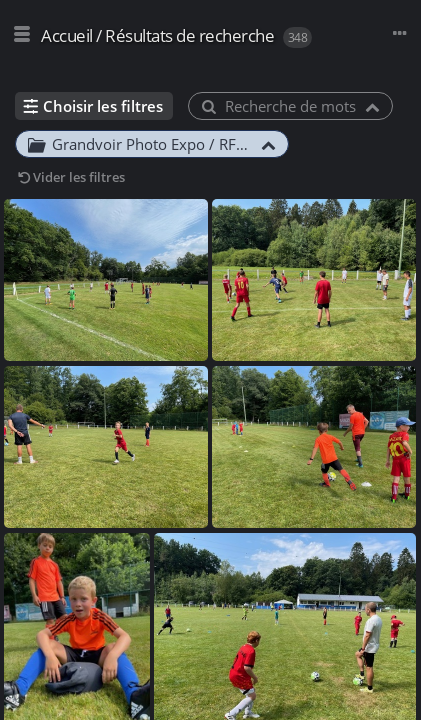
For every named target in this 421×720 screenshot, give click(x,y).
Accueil (67, 35)
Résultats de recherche (189, 35)
